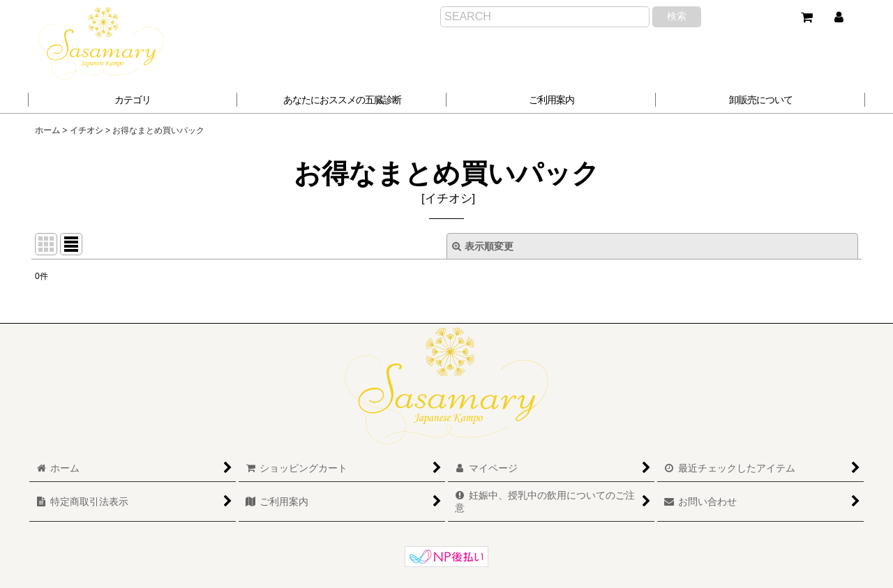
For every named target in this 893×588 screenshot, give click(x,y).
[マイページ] (839, 17)
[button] (342, 100)
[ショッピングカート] (806, 17)
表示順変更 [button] (483, 246)
